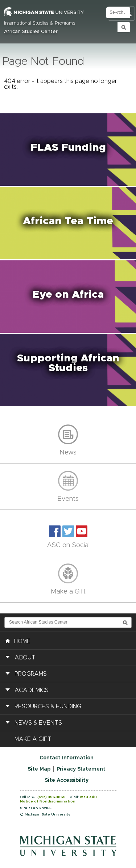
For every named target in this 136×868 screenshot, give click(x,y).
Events (68, 499)
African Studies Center (31, 32)
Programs (31, 674)
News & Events (38, 723)
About (25, 658)
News (68, 453)
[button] (68, 150)
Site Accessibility (67, 780)
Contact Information (67, 758)
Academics (32, 690)
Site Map (39, 769)
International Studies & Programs (40, 23)
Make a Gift (68, 592)
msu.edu (88, 797)
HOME (18, 641)
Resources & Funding (48, 706)
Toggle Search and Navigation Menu (121, 14)
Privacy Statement (81, 769)
